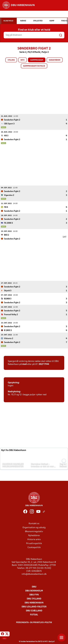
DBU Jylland (34, 599)
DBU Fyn (34, 595)
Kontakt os (34, 523)
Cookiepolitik (34, 547)
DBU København (34, 603)
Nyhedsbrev (34, 535)
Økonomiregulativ (34, 531)
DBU (34, 587)
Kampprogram (37, 60)
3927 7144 (44, 364)
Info (22, 60)
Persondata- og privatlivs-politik (34, 622)
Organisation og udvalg (34, 527)
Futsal (34, 615)
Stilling (11, 60)
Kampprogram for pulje (34, 66)
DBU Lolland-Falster (34, 607)
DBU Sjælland (34, 611)
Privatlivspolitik (34, 543)
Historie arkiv (34, 539)
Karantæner (55, 60)
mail (25, 364)
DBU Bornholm (34, 591)
